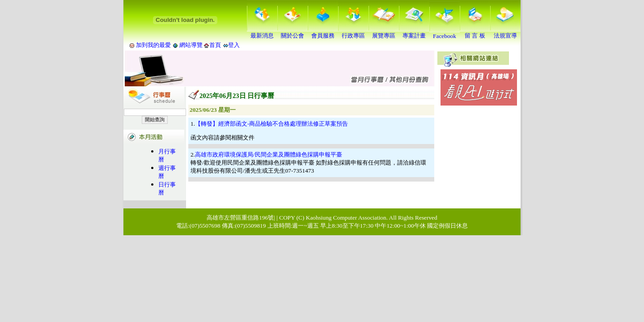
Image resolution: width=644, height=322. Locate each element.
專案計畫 (414, 33)
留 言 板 (475, 33)
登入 (234, 45)
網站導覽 (191, 45)
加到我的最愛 (153, 45)
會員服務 (323, 33)
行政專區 (353, 33)
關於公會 (292, 33)
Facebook (445, 33)
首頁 (215, 45)
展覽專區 (384, 33)
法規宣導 (505, 33)
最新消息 (262, 33)
